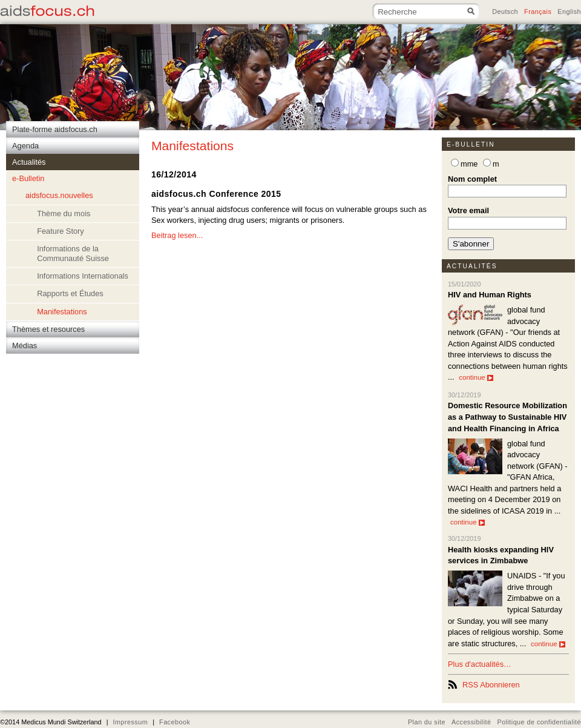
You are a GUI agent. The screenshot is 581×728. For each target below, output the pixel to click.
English (569, 12)
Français (538, 12)
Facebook (175, 722)
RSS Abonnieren (491, 685)
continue (476, 377)
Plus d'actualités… (480, 664)
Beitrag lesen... (177, 235)
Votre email (468, 210)
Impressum (130, 722)
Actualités (472, 266)
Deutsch (505, 12)
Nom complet (472, 179)
